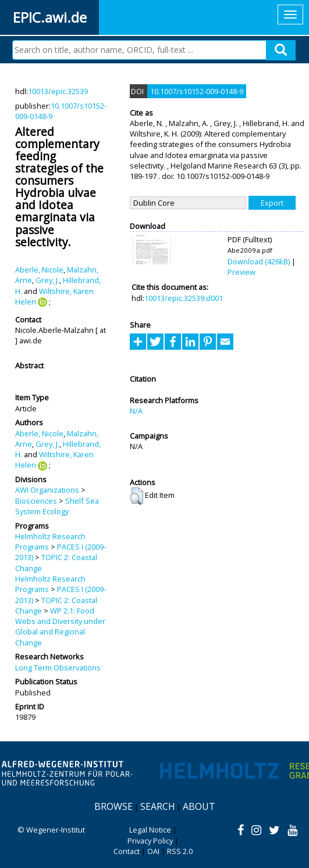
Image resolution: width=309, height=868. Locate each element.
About (199, 806)
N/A (136, 411)
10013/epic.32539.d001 (184, 298)
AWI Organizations (47, 490)
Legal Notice (150, 830)
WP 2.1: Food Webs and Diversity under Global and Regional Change (60, 627)
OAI (153, 851)
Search (158, 806)
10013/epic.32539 (58, 91)
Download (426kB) (259, 261)
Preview (241, 272)
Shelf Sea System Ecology (57, 506)
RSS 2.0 (180, 851)
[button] (136, 496)
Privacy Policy (150, 841)
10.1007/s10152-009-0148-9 (197, 91)
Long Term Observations (58, 668)
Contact (127, 851)
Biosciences (36, 501)
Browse (113, 806)
